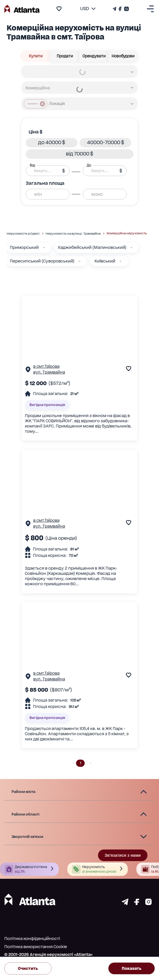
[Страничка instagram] (148, 904)
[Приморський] (44, 248)
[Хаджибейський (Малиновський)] (132, 248)
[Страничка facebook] (137, 904)
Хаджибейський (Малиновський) (92, 247)
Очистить (28, 968)
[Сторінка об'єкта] (28, 371)
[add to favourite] (59, 9)
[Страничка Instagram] (126, 9)
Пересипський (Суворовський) (42, 261)
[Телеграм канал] (115, 9)
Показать (132, 968)
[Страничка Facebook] (120, 9)
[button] (52, 143)
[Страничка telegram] (125, 904)
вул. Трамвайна (49, 372)
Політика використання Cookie (36, 947)
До (89, 165)
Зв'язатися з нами (123, 855)
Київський (105, 261)
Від (32, 165)
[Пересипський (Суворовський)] (79, 261)
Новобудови (123, 56)
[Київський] (121, 261)
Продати (65, 56)
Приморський (24, 247)
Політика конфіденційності (32, 939)
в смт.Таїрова (46, 366)
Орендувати (94, 56)
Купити (36, 56)
